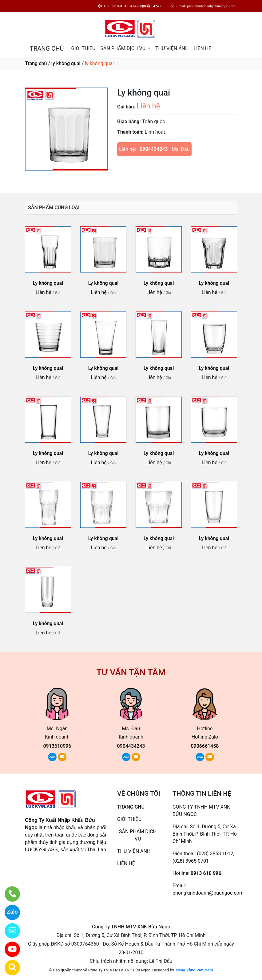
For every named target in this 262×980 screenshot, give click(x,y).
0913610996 (57, 746)
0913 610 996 (206, 873)
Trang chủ (36, 63)
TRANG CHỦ (47, 49)
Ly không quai (48, 283)
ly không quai (66, 63)
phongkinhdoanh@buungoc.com (208, 893)
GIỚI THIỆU (83, 48)
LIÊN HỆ (202, 48)
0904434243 (154, 149)
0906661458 (205, 746)
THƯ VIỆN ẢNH (172, 48)
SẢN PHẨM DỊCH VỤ (123, 48)
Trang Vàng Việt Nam (194, 970)
